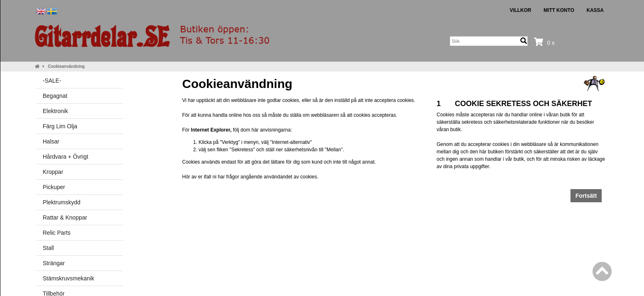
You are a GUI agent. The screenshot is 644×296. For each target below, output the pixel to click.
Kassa (595, 10)
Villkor (521, 10)
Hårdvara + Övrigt (66, 157)
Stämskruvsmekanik (68, 278)
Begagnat (55, 96)
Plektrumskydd (62, 202)
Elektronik (55, 111)
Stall (48, 248)
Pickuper (54, 187)
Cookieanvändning (66, 66)
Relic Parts (57, 233)
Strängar (54, 263)
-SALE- (52, 81)
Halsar (51, 141)
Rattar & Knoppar (65, 217)
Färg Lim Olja (60, 126)
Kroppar (53, 172)
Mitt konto (559, 10)
